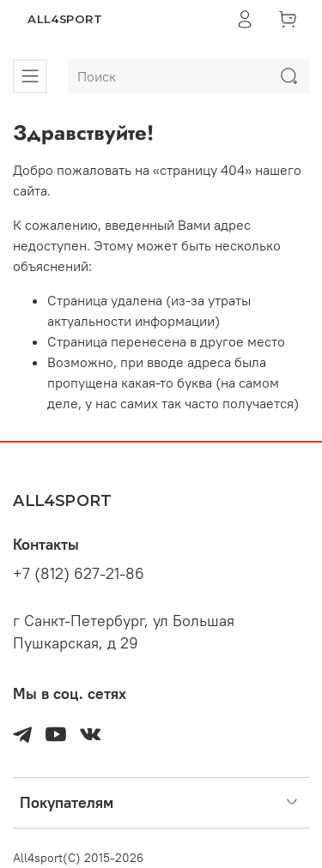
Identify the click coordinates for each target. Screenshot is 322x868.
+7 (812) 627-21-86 (79, 574)
